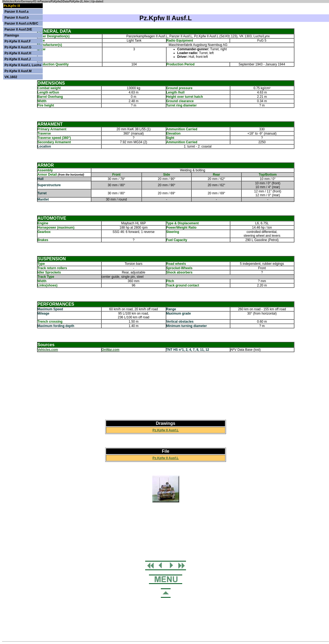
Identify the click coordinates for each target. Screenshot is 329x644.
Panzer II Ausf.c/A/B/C (21, 24)
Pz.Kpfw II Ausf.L (166, 430)
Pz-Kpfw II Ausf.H (18, 53)
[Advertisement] (166, 386)
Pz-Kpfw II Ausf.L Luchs (23, 65)
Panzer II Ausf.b (17, 18)
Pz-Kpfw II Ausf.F (18, 41)
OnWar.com (111, 350)
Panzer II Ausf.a (17, 12)
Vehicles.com (48, 350)
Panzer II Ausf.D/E (18, 29)
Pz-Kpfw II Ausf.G (18, 47)
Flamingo (12, 35)
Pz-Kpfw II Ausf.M (18, 71)
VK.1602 (11, 77)
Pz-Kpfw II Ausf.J (18, 59)
